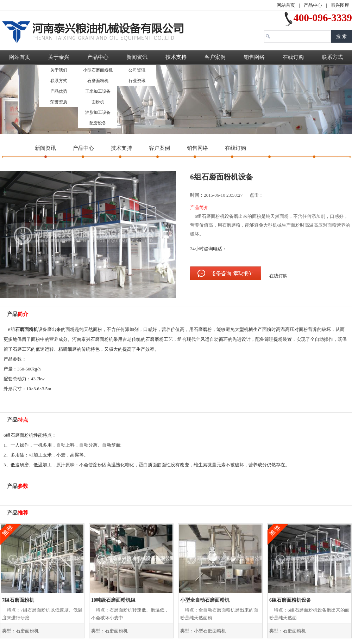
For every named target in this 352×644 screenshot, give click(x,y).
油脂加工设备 (98, 112)
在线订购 (293, 57)
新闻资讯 (137, 57)
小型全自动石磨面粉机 (205, 600)
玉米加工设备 (98, 91)
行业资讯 (137, 81)
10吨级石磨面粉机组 (113, 600)
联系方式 (59, 81)
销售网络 (254, 57)
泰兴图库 (340, 5)
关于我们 (59, 70)
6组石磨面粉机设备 (290, 600)
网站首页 (286, 5)
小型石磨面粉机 (98, 70)
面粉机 (98, 102)
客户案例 (215, 57)
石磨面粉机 (98, 81)
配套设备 (98, 123)
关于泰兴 (59, 57)
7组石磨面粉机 (18, 600)
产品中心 (313, 5)
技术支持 (176, 57)
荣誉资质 (59, 102)
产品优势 (59, 91)
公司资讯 (137, 70)
